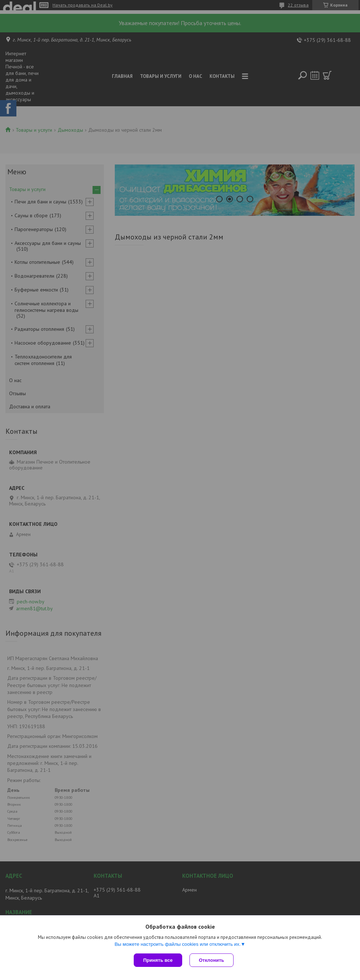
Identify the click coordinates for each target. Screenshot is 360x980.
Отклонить (212, 960)
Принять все (158, 960)
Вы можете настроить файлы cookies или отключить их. (177, 944)
